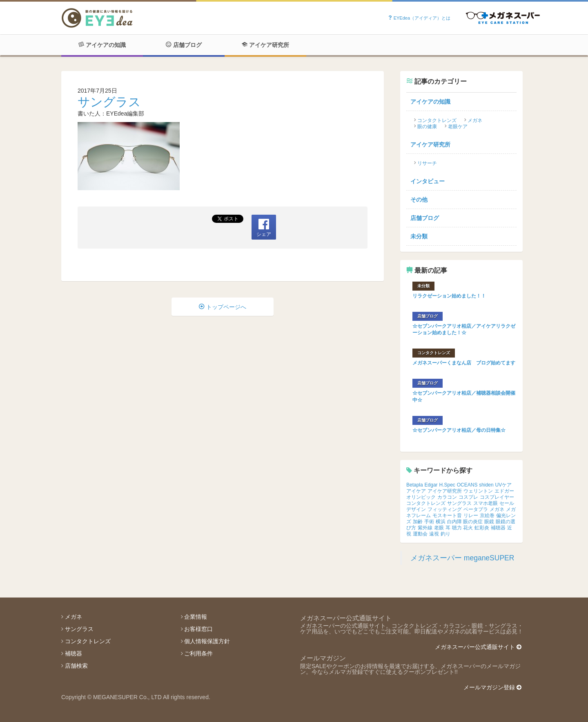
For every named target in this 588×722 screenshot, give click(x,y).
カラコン (447, 497)
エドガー (504, 491)
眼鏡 (489, 522)
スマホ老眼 (486, 503)
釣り (445, 534)
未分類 (419, 236)
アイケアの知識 (102, 45)
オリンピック (421, 497)
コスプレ (468, 497)
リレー (471, 515)
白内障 (454, 522)
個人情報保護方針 (207, 641)
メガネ (475, 120)
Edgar (431, 485)
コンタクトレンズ (437, 120)
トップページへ (223, 307)
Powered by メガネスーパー (503, 18)
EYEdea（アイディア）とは (419, 18)
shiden (486, 485)
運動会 (420, 534)
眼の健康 (427, 127)
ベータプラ (476, 509)
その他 (419, 200)
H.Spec (447, 485)
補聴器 (498, 528)
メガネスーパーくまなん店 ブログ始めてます (464, 363)
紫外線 (425, 528)
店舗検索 (76, 666)
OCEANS (467, 485)
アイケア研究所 (265, 45)
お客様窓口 (198, 629)
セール (507, 503)
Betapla (415, 485)
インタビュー (428, 181)
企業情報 (196, 617)
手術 (429, 522)
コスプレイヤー (497, 497)
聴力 (457, 528)
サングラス (109, 102)
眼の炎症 (473, 522)
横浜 (441, 522)
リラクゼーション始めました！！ (449, 296)
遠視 (434, 534)
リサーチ (427, 163)
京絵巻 (487, 515)
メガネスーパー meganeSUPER (462, 558)
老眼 (439, 528)
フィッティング (445, 509)
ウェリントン (478, 491)
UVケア (504, 485)
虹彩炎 (482, 528)
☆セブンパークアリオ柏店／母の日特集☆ (459, 430)
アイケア (416, 491)
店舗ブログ (184, 45)
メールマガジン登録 (492, 687)
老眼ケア (458, 127)
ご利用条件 (198, 653)
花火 (468, 528)
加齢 (418, 522)
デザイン (416, 509)
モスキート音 (447, 515)
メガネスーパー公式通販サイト (478, 647)
